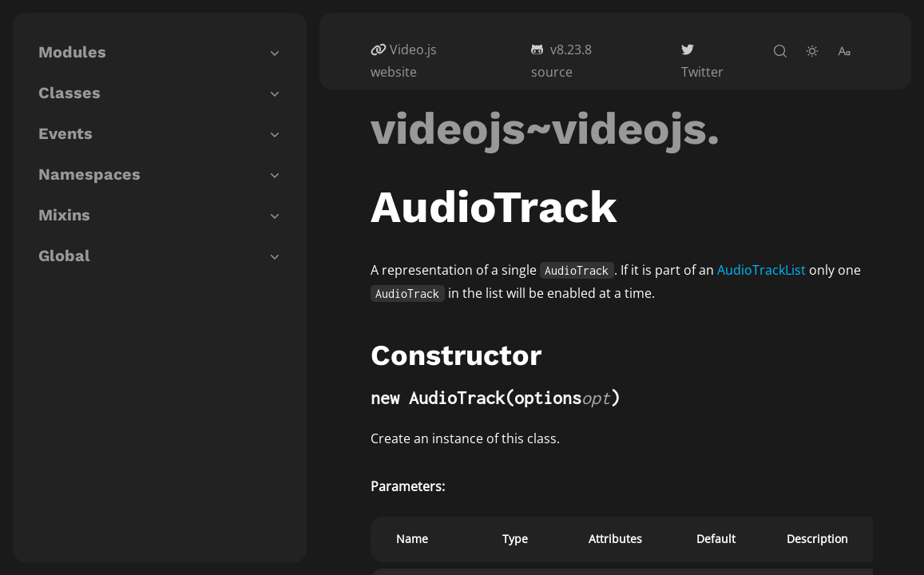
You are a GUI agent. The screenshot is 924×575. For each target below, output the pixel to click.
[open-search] (780, 51)
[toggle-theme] (812, 51)
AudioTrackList (761, 270)
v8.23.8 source (561, 61)
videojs (448, 129)
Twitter (702, 72)
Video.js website (404, 61)
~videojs (616, 129)
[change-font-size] (844, 51)
